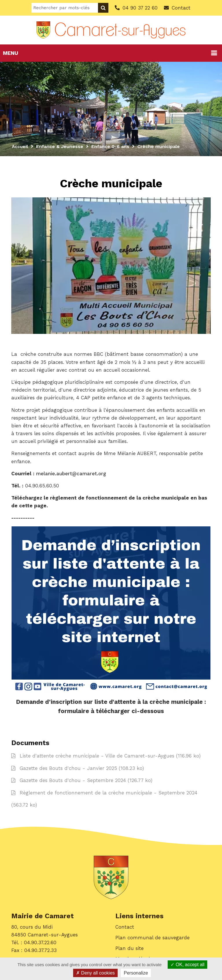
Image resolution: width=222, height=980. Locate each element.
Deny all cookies (95, 973)
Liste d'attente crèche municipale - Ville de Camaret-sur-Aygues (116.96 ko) (106, 756)
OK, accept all (187, 965)
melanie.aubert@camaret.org (71, 474)
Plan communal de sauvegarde (152, 938)
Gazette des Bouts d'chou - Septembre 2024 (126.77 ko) (82, 781)
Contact (125, 927)
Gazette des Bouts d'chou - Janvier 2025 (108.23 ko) (78, 769)
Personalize (136, 973)
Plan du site (129, 949)
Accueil (20, 146)
